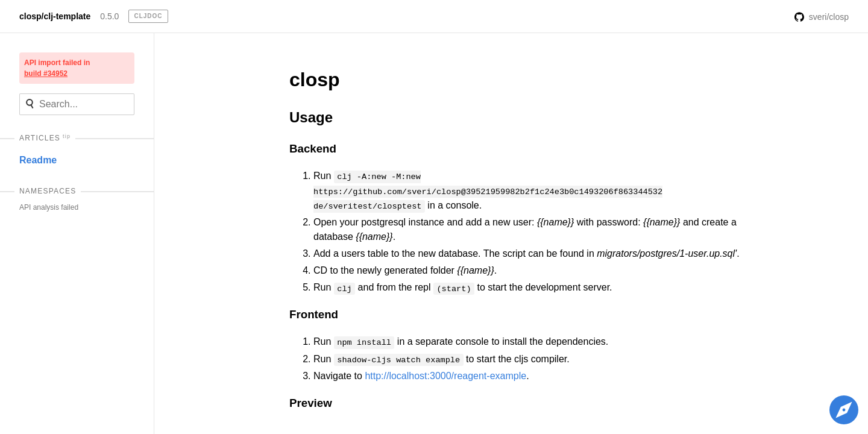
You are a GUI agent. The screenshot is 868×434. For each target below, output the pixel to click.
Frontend (314, 314)
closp (315, 80)
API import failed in (57, 68)
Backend (313, 149)
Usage (311, 117)
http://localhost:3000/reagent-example (445, 376)
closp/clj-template (55, 16)
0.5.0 (109, 16)
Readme (38, 160)
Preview (311, 403)
